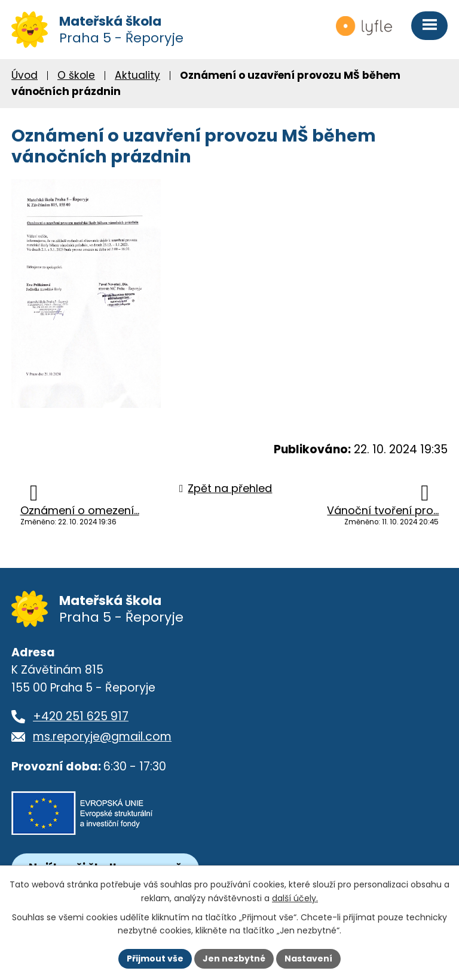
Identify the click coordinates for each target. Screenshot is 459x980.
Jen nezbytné (234, 959)
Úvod (25, 75)
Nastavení (308, 959)
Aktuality (137, 75)
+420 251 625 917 (81, 716)
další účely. (295, 898)
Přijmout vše (155, 959)
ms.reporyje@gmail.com (102, 737)
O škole (76, 75)
